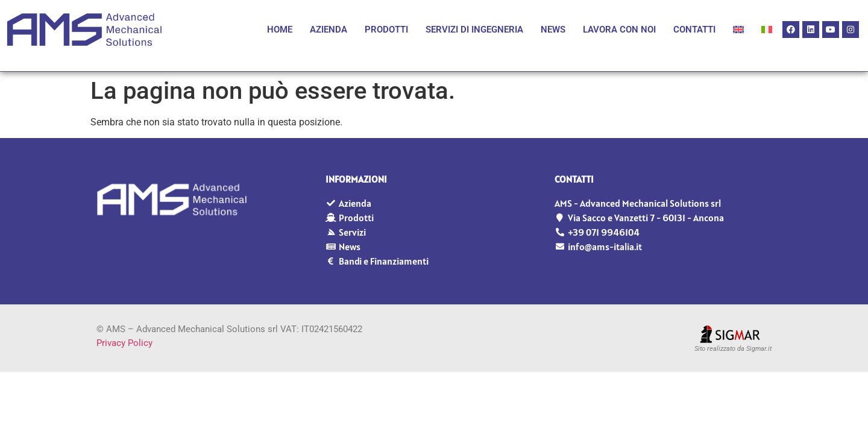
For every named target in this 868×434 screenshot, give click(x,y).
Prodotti (386, 30)
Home (280, 30)
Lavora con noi (619, 30)
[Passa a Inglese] (738, 30)
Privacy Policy (124, 343)
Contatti (694, 30)
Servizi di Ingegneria (474, 30)
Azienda (329, 30)
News (553, 30)
